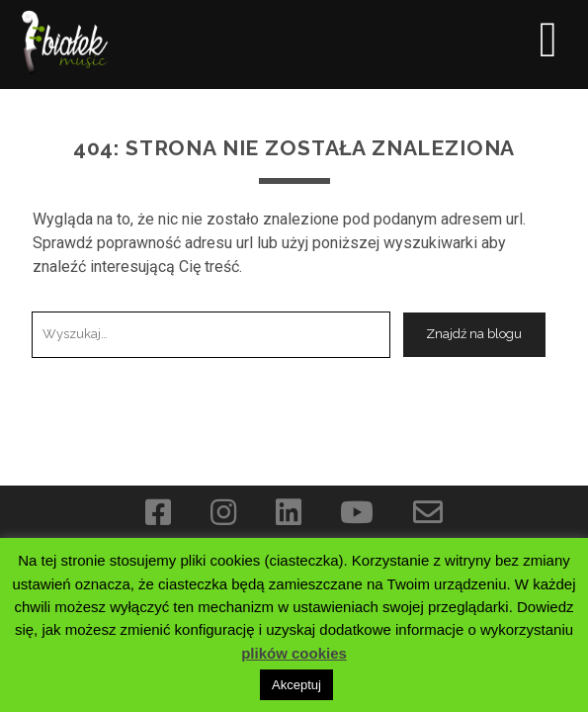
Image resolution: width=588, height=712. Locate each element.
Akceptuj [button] (296, 685)
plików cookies (294, 653)
